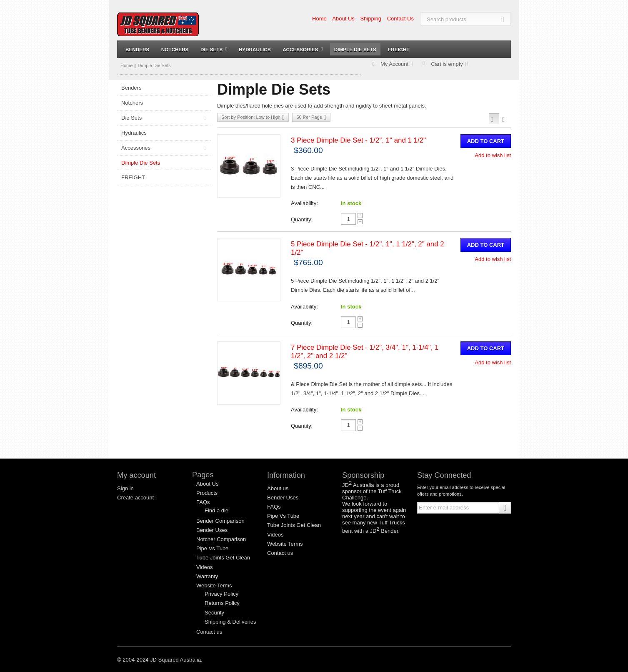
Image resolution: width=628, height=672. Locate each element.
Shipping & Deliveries (230, 622)
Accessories (303, 49)
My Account (394, 64)
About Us (343, 19)
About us (278, 488)
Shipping (371, 19)
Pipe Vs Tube (212, 548)
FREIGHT (399, 49)
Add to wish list (493, 155)
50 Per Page (311, 118)
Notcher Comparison (221, 539)
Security (214, 613)
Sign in (125, 488)
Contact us (209, 632)
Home (319, 19)
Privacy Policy (221, 594)
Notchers (175, 49)
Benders (137, 49)
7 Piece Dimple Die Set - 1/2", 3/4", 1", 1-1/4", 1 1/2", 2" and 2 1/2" (365, 352)
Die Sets (214, 49)
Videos (205, 567)
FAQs (203, 502)
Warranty (207, 576)
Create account (135, 498)
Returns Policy (222, 603)
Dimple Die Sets (355, 49)
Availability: (304, 203)
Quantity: (302, 219)
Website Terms (214, 585)
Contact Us (400, 19)
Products (207, 493)
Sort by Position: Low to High (253, 118)
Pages (203, 475)
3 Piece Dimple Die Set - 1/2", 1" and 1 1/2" (358, 140)
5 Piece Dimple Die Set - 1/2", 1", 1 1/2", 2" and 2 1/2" (368, 248)
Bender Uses (212, 530)
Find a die (216, 510)
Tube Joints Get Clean (223, 558)
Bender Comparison (220, 521)
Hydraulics (255, 49)
